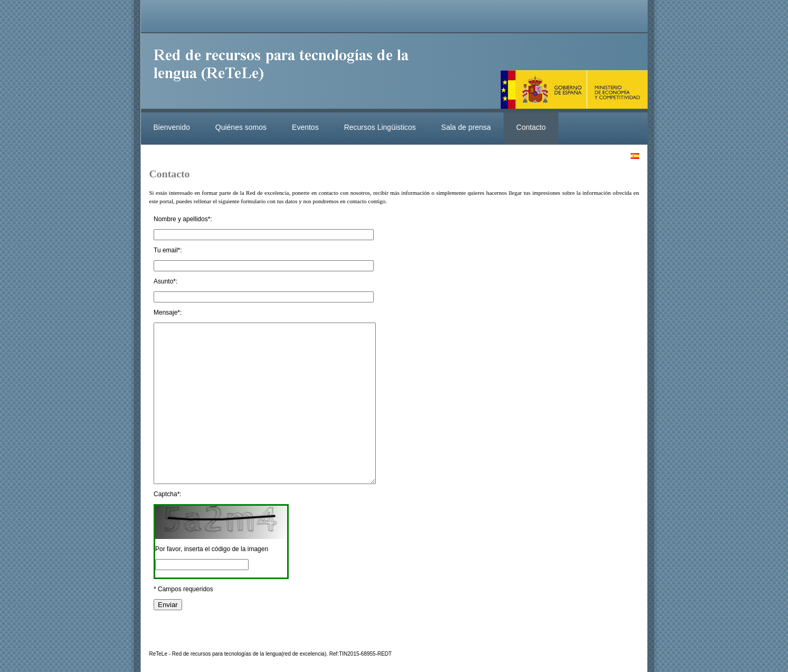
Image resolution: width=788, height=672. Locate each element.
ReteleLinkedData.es (286, 73)
